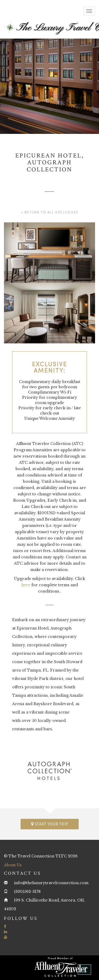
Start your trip (50, 824)
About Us (13, 865)
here (26, 585)
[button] (84, 970)
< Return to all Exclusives (50, 212)
